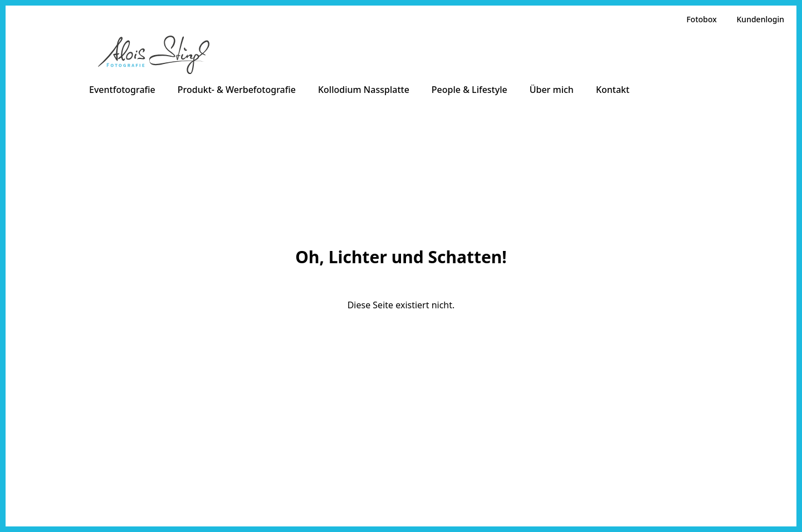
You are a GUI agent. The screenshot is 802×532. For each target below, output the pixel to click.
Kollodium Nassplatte (364, 90)
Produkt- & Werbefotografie (237, 90)
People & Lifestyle (470, 90)
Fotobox (701, 19)
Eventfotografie (122, 90)
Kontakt (613, 90)
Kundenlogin (761, 19)
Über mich (552, 90)
